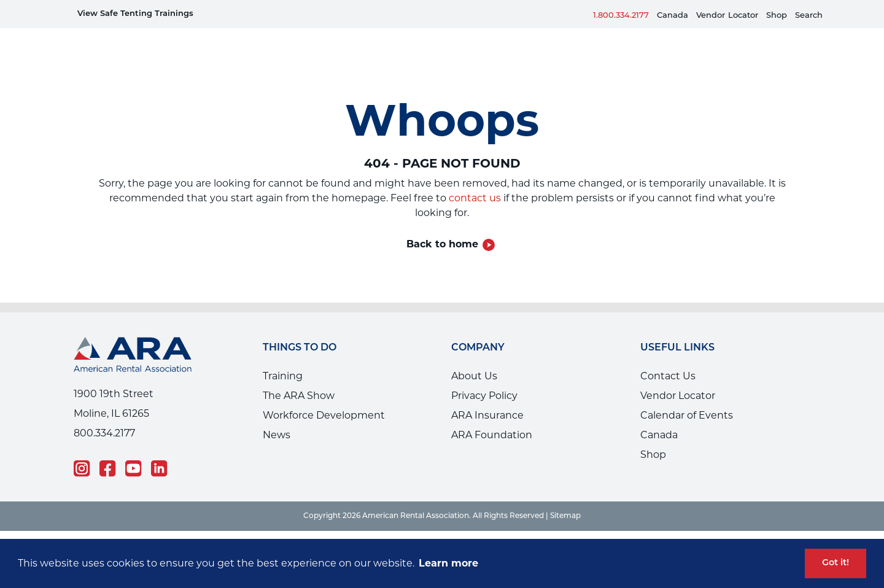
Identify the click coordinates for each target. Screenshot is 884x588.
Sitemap (565, 498)
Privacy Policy (484, 377)
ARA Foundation (492, 416)
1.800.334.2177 (621, 16)
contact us (475, 180)
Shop (777, 16)
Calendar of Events (687, 397)
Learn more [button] (448, 563)
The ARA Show (299, 377)
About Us (474, 358)
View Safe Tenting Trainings (135, 14)
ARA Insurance (487, 397)
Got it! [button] (836, 563)
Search (809, 16)
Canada (673, 16)
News (277, 416)
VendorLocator (727, 16)
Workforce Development (324, 397)
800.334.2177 (104, 415)
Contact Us (668, 358)
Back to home (442, 226)
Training (283, 358)
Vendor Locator (678, 377)
